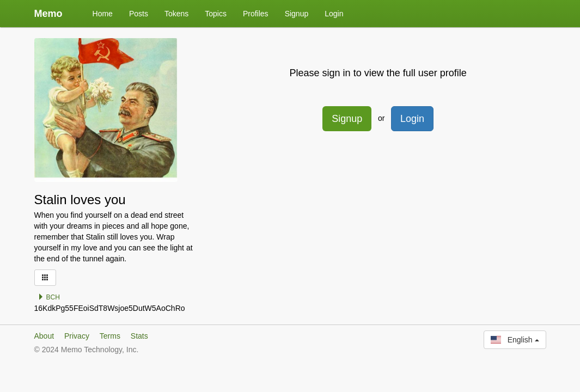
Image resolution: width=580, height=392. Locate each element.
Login (334, 14)
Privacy (77, 336)
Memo (48, 14)
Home (103, 14)
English (515, 340)
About (44, 336)
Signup (297, 14)
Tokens (176, 14)
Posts (139, 14)
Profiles (256, 14)
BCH (49, 297)
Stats (139, 336)
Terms (110, 336)
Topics (216, 14)
